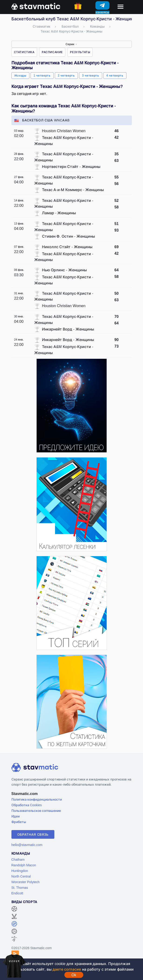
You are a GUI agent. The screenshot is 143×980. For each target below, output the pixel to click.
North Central (21, 876)
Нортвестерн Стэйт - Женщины (71, 167)
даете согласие (67, 969)
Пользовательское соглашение (36, 811)
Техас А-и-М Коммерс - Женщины (73, 190)
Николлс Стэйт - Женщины (67, 247)
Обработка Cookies (27, 805)
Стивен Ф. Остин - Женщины (68, 236)
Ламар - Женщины (59, 213)
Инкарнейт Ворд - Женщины (68, 329)
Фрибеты (19, 822)
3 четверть (91, 75)
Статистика (24, 52)
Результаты (80, 52)
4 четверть (115, 75)
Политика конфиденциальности (37, 799)
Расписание (52, 52)
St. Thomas (20, 887)
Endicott (17, 893)
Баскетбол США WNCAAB (42, 120)
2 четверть (66, 75)
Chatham (18, 859)
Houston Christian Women (64, 131)
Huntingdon (20, 871)
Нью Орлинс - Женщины (64, 270)
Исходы (20, 75)
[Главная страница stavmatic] (36, 6)
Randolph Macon (24, 865)
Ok (74, 975)
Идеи (16, 816)
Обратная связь (33, 834)
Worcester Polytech (26, 882)
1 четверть (42, 75)
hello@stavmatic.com (27, 845)
